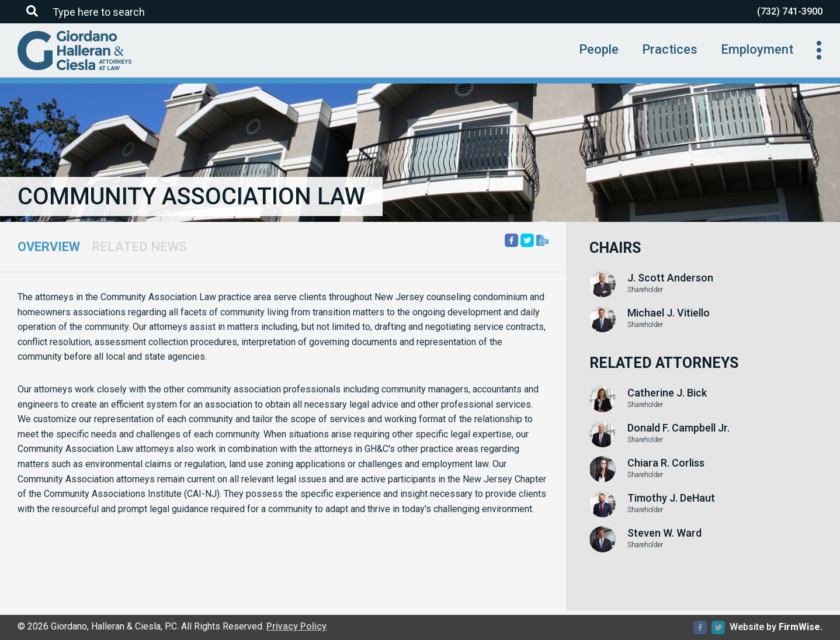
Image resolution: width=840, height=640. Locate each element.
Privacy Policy (296, 626)
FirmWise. (801, 627)
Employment (757, 49)
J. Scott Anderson (670, 278)
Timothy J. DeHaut (671, 498)
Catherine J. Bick (667, 393)
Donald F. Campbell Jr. (678, 428)
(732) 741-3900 (790, 11)
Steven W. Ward (664, 533)
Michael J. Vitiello (669, 313)
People (599, 49)
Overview (49, 247)
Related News (139, 247)
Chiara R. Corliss (666, 463)
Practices (670, 49)
